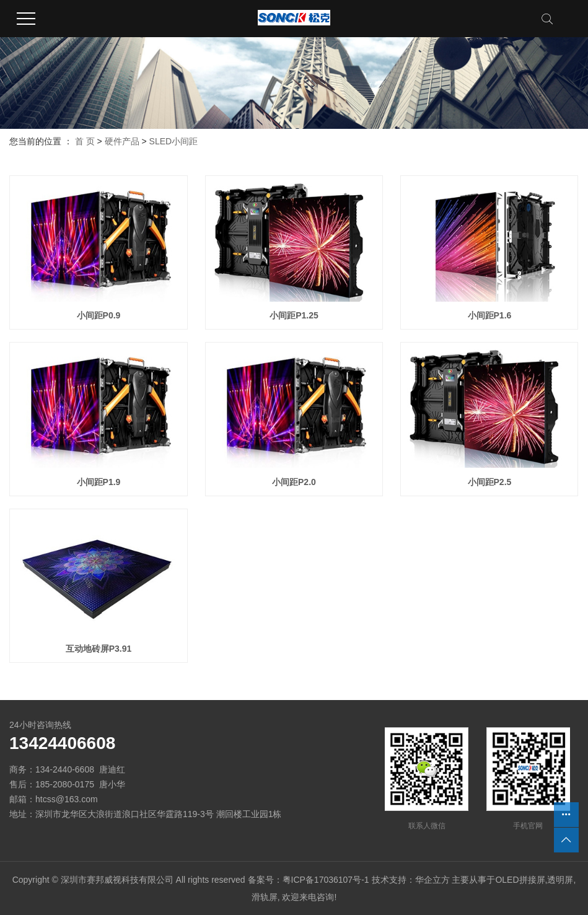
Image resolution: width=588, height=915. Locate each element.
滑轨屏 (265, 897)
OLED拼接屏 (520, 880)
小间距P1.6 (490, 315)
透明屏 (560, 880)
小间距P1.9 (99, 482)
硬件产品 (122, 141)
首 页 (85, 141)
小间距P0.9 (99, 315)
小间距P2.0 (294, 482)
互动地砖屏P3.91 (99, 649)
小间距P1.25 (294, 315)
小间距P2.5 (490, 482)
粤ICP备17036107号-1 (326, 880)
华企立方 (432, 880)
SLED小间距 (174, 141)
